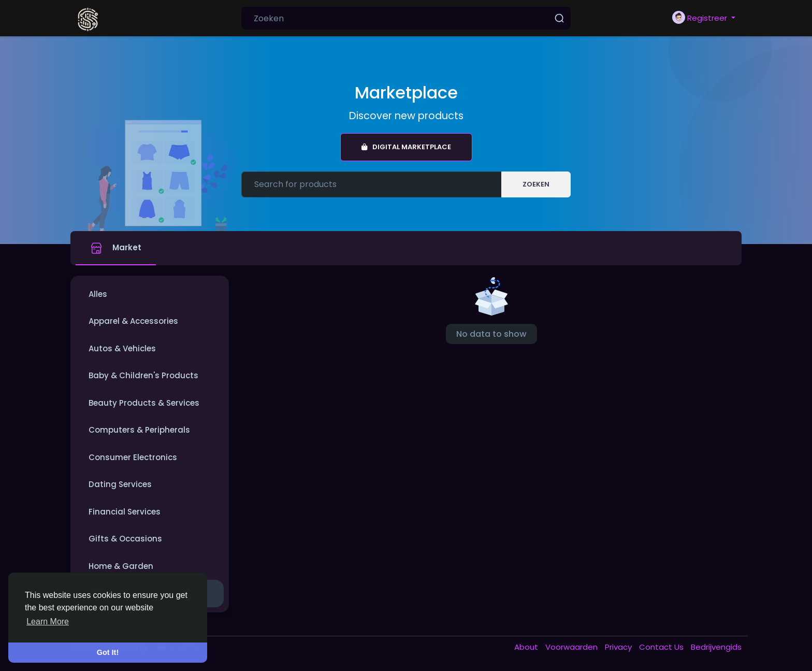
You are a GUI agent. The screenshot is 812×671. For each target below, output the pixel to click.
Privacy (619, 647)
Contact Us (662, 647)
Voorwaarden (572, 647)
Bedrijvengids (716, 647)
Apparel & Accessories (133, 321)
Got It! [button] (108, 652)
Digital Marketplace (406, 147)
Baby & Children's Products (143, 375)
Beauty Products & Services (144, 403)
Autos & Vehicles (122, 348)
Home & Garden (121, 566)
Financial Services (125, 512)
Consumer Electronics (133, 457)
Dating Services (120, 484)
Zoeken (536, 184)
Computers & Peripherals (139, 430)
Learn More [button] (48, 622)
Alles (98, 294)
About (527, 647)
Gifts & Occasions (125, 539)
